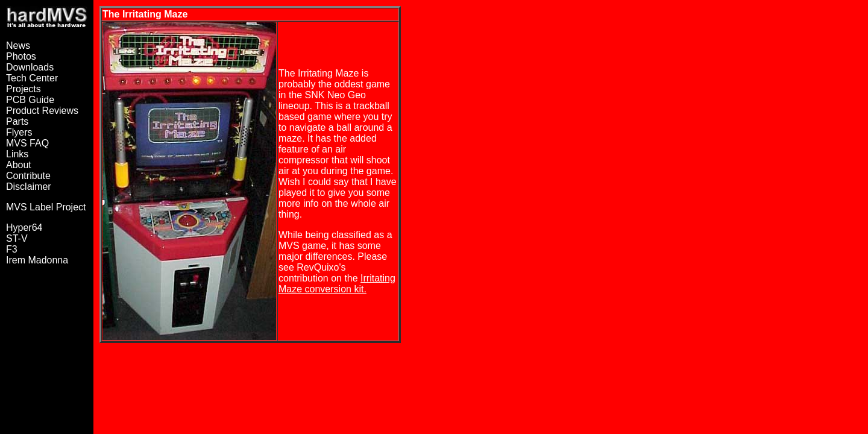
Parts (17, 121)
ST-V (17, 238)
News (18, 46)
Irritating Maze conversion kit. (337, 284)
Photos (21, 56)
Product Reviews (42, 111)
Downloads (30, 67)
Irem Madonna (37, 260)
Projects (24, 89)
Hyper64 (24, 228)
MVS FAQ (27, 143)
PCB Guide (30, 100)
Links (17, 154)
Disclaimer (29, 187)
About (19, 165)
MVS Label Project (46, 207)
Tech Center (32, 78)
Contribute (28, 176)
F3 (12, 249)
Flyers (19, 132)
